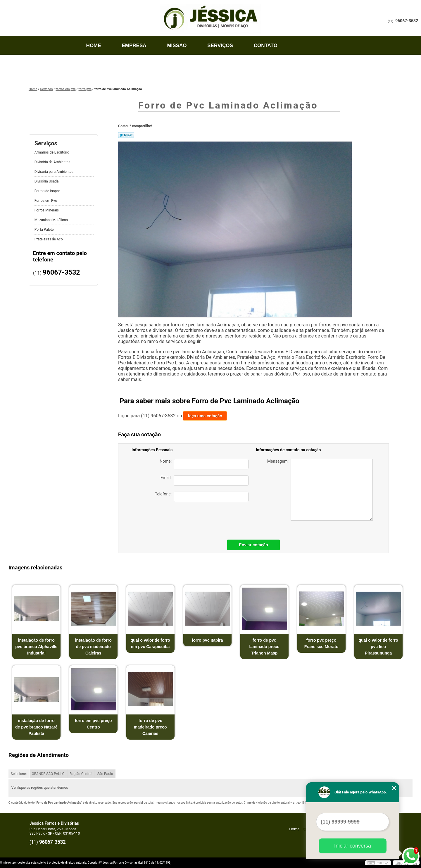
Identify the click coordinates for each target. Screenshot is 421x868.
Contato (266, 45)
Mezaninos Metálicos (52, 220)
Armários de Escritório (52, 152)
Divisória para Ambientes (54, 172)
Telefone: (202, 497)
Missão (177, 45)
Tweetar (126, 135)
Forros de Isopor (48, 191)
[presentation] (208, 519)
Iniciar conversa (353, 846)
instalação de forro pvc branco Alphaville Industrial (36, 647)
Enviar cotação (253, 545)
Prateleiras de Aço (49, 239)
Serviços (220, 45)
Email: (205, 480)
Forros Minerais (47, 210)
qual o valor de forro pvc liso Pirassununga (378, 647)
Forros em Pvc (46, 201)
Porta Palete (45, 230)
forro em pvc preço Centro (93, 724)
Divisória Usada (47, 181)
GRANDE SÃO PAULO (48, 774)
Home (94, 45)
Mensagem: (320, 490)
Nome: (204, 464)
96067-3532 (407, 21)
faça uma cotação (205, 416)
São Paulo (105, 774)
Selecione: (19, 774)
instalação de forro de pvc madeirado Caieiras (93, 647)
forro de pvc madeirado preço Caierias (150, 727)
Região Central (81, 774)
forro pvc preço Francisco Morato (321, 643)
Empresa (134, 45)
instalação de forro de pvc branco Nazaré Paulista (36, 727)
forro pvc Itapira (207, 640)
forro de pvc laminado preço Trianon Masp (264, 647)
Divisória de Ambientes (53, 162)
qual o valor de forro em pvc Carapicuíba (150, 643)
